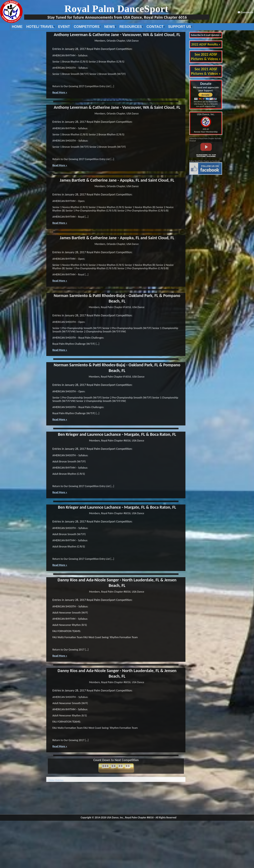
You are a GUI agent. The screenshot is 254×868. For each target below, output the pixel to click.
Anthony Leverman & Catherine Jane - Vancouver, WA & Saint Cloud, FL (117, 35)
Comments (247, 12)
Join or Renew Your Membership (206, 123)
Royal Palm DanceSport (116, 9)
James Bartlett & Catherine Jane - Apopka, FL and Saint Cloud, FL (117, 180)
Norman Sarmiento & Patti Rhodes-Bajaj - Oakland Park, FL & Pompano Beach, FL (117, 298)
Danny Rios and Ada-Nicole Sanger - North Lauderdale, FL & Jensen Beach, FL (117, 583)
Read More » (60, 92)
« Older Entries (55, 780)
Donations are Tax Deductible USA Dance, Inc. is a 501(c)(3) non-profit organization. (206, 104)
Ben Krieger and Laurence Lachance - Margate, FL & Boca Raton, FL (117, 434)
